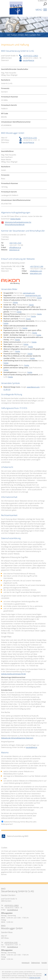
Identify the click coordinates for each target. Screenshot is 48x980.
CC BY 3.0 (7, 389)
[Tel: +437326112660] (36, 266)
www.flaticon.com (33, 387)
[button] (40, 10)
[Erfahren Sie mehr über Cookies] (35, 978)
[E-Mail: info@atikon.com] (36, 271)
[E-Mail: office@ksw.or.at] (15, 247)
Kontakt (44, 963)
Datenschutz (35, 963)
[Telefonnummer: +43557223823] (30, 56)
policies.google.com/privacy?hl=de (13, 674)
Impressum (26, 963)
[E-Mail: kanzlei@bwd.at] (28, 60)
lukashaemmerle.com (33, 295)
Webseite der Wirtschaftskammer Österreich (17, 738)
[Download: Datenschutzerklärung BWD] (24, 836)
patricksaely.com (29, 293)
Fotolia (39, 298)
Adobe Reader (15, 219)
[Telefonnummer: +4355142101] (30, 138)
